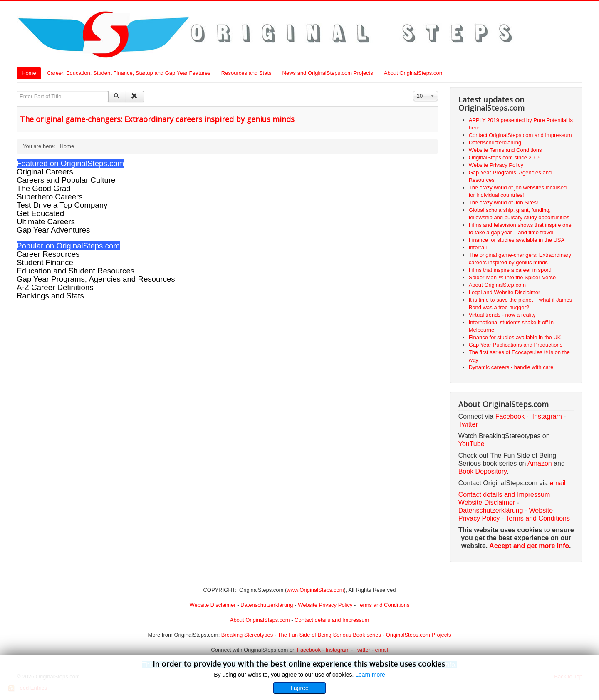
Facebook (510, 416)
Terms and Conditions (538, 518)
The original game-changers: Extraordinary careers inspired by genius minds (157, 119)
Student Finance (45, 262)
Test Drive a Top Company (62, 205)
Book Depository (483, 471)
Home (29, 73)
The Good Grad (44, 188)
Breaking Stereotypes (247, 635)
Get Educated (40, 213)
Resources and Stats (246, 73)
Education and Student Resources (75, 271)
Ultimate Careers (46, 222)
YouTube (472, 444)
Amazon (541, 463)
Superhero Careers (50, 197)
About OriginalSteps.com (414, 73)
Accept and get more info (529, 546)
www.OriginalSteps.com (315, 590)
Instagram (547, 416)
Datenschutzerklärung (491, 510)
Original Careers (45, 172)
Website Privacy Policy (325, 605)
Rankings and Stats (50, 296)
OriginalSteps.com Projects (419, 635)
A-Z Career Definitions (55, 287)
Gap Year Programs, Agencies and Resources (96, 279)
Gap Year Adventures (53, 230)
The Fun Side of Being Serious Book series (329, 635)
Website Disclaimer (487, 503)
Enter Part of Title (17, 91)
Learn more (370, 675)
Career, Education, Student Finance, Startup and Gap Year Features (129, 73)
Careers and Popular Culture (66, 180)
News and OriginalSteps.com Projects (328, 73)
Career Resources (48, 254)
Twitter (468, 424)
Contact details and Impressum (332, 620)
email (557, 483)
